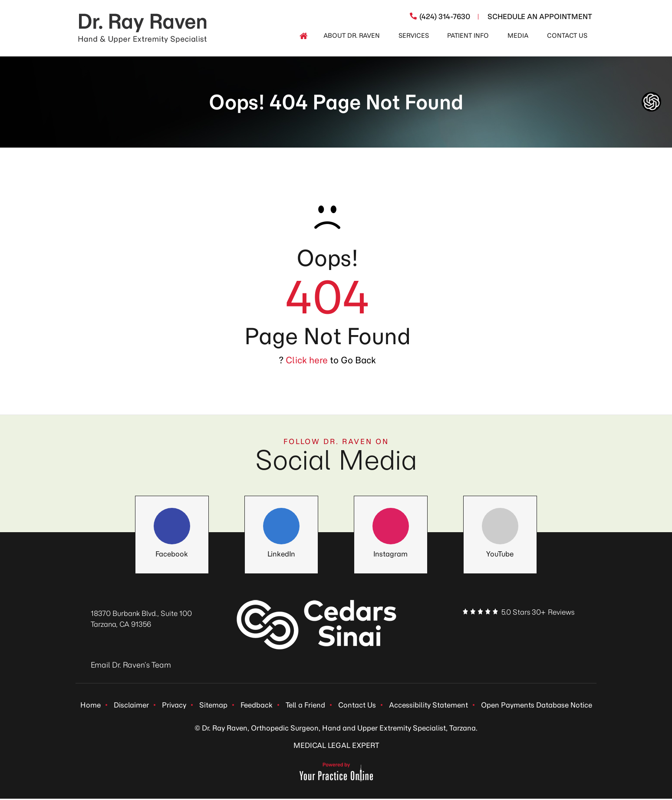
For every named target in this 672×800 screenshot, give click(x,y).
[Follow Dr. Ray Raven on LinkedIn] (281, 530)
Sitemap (213, 705)
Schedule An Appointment (540, 16)
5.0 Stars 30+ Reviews (538, 612)
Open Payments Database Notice (537, 705)
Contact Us (357, 705)
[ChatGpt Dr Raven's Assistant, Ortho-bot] (651, 102)
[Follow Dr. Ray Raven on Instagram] (391, 530)
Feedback (257, 705)
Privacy (174, 705)
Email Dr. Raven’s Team (131, 665)
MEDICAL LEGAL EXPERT (336, 747)
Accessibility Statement (428, 705)
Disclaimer (131, 705)
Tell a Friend (305, 705)
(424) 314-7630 (445, 16)
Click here (307, 360)
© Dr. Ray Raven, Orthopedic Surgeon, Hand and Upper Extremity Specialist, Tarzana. (336, 729)
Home (91, 705)
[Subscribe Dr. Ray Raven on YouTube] (559, 630)
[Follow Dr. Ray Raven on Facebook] (172, 530)
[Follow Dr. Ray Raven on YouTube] (500, 530)
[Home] (303, 36)
